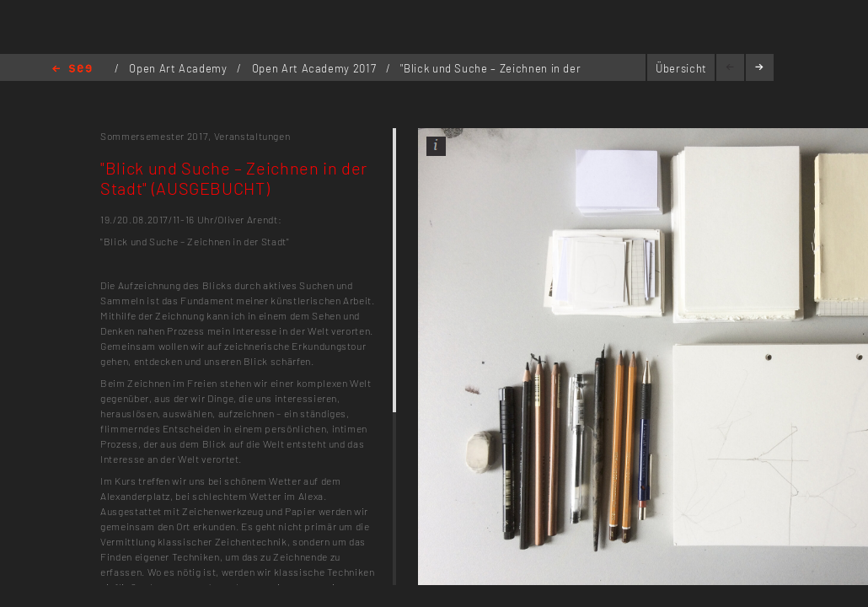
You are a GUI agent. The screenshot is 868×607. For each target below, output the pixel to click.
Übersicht (681, 68)
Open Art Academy (179, 68)
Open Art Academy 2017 (316, 68)
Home (72, 70)
